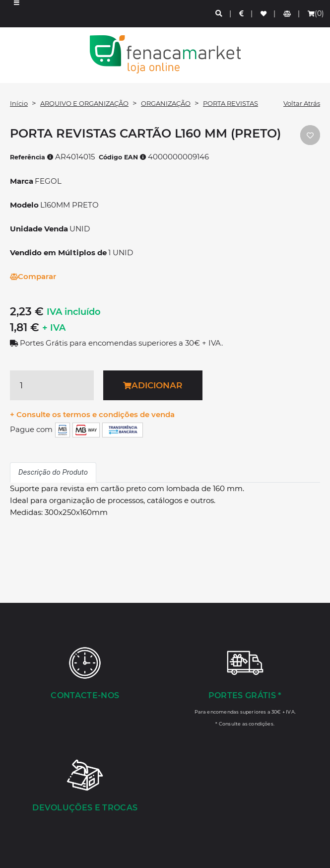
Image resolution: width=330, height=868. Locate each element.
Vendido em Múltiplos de (58, 253)
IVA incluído (74, 312)
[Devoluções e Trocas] (85, 787)
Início (19, 103)
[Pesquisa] (219, 14)
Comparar (33, 276)
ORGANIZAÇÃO (166, 103)
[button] (17, 14)
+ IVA (54, 328)
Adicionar (153, 385)
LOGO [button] (165, 54)
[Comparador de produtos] (288, 14)
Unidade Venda (39, 229)
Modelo (24, 205)
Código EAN (123, 157)
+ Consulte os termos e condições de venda (92, 414)
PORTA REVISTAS (231, 103)
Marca (22, 181)
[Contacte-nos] (85, 674)
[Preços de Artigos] (242, 14)
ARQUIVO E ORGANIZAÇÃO (84, 103)
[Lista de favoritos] (264, 14)
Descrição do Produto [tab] (53, 472)
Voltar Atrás (302, 103)
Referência (32, 157)
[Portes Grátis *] (245, 686)
